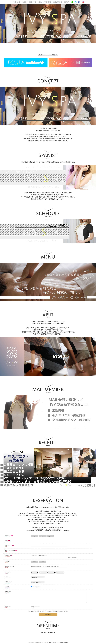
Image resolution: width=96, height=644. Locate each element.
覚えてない (50, 536)
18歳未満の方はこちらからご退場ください (48, 55)
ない (42, 536)
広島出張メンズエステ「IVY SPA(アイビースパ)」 (47, 642)
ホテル (35, 562)
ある (35, 536)
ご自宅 (42, 562)
